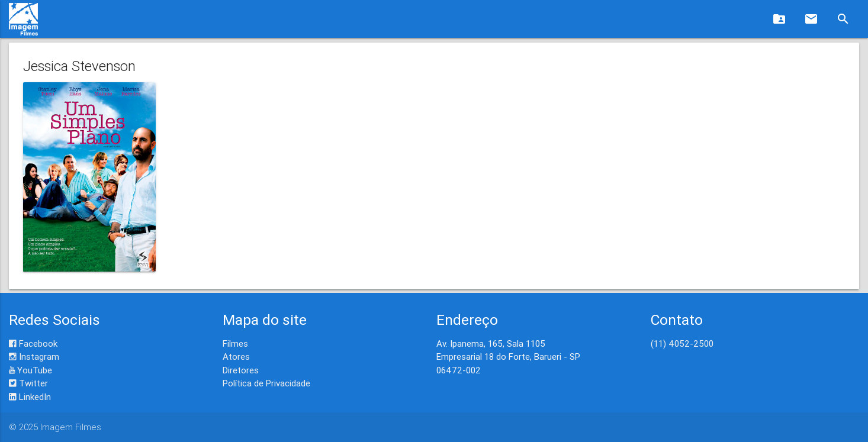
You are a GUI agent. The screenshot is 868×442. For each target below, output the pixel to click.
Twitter (28, 383)
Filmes (235, 343)
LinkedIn (30, 397)
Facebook (33, 343)
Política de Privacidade (266, 383)
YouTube (30, 370)
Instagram (34, 356)
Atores (236, 356)
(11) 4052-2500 (682, 343)
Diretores (241, 370)
